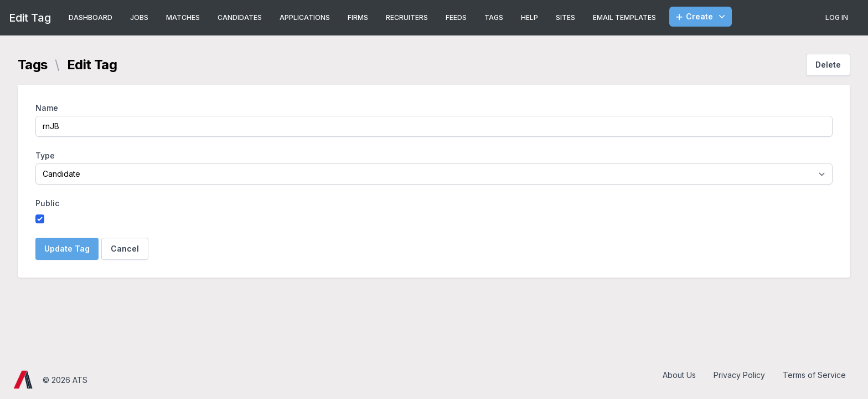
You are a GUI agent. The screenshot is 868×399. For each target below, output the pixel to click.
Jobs (139, 17)
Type (45, 155)
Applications (305, 17)
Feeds (456, 17)
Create (702, 17)
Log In (837, 17)
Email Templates (624, 17)
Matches (183, 17)
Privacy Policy (739, 375)
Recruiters (407, 17)
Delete (828, 65)
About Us (679, 375)
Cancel (125, 249)
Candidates (240, 17)
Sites (565, 17)
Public (47, 203)
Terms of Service (814, 375)
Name (47, 108)
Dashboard (91, 17)
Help (529, 17)
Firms (358, 17)
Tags (494, 17)
